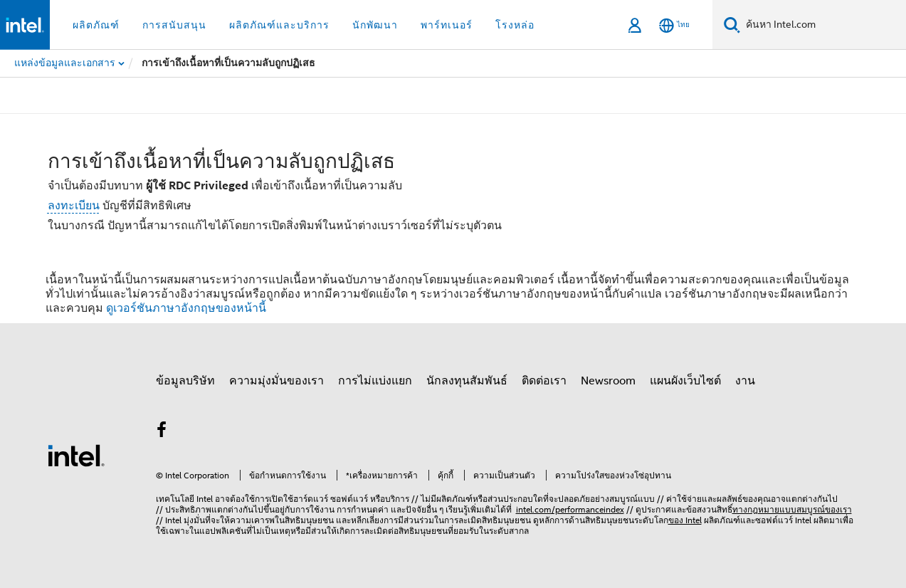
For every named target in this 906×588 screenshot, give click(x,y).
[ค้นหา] (732, 25)
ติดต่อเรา (544, 381)
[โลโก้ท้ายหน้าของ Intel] (76, 455)
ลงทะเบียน (74, 206)
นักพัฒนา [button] (375, 25)
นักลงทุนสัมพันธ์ (467, 381)
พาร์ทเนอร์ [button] (447, 25)
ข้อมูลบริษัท (185, 381)
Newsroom (608, 381)
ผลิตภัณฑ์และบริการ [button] (279, 25)
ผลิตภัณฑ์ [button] (96, 25)
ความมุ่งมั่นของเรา (276, 381)
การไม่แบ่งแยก (375, 381)
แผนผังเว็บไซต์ (685, 381)
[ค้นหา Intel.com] (823, 25)
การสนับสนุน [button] (174, 25)
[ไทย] (674, 25)
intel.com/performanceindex (570, 509)
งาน (745, 381)
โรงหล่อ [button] (515, 25)
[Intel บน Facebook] (162, 432)
